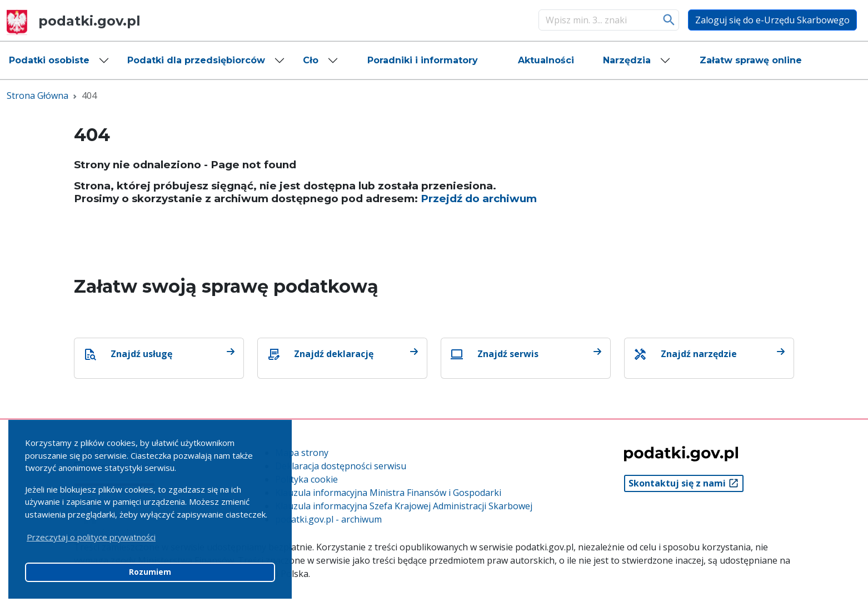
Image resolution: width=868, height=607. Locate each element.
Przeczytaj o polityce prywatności (91, 537)
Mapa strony (302, 453)
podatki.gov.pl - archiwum (328, 519)
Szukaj (669, 20)
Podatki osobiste (49, 60)
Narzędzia (627, 60)
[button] (59, 61)
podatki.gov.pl (74, 21)
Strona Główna (38, 96)
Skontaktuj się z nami (684, 483)
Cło (311, 60)
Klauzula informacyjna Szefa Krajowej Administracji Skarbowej (404, 506)
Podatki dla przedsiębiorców (196, 60)
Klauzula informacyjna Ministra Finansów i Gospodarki (388, 493)
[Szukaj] (597, 20)
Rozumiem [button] (150, 572)
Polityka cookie (306, 479)
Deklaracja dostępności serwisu (341, 466)
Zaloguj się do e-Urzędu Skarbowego (772, 20)
